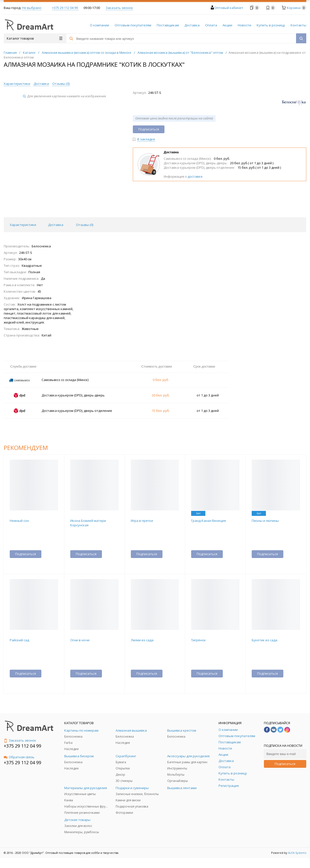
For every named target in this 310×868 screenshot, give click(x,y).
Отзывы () (61, 84)
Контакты (298, 25)
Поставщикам (168, 25)
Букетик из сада (265, 640)
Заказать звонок (119, 8)
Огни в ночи (80, 640)
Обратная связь (19, 757)
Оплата (211, 25)
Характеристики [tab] (23, 225)
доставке (195, 176)
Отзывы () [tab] (85, 225)
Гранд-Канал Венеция (208, 521)
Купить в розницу (271, 25)
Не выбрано (32, 8)
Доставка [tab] (56, 225)
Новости (244, 25)
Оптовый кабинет (229, 8)
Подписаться (285, 764)
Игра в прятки (142, 521)
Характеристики (17, 84)
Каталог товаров (35, 38)
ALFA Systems (297, 853)
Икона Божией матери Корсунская (88, 523)
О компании (100, 25)
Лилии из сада (142, 640)
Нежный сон (19, 521)
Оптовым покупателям (133, 25)
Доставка (192, 25)
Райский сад (19, 640)
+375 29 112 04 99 (65, 8)
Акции (227, 25)
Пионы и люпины (265, 521)
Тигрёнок (198, 640)
